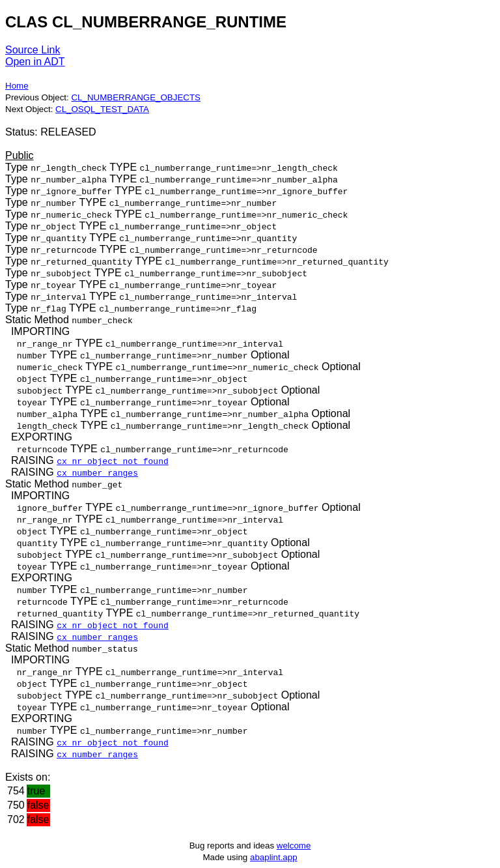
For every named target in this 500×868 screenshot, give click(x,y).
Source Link (33, 50)
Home (17, 86)
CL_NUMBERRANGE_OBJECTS (135, 97)
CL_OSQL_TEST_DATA (102, 109)
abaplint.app (274, 857)
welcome (294, 846)
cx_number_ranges (97, 472)
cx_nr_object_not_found (113, 461)
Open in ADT (35, 62)
